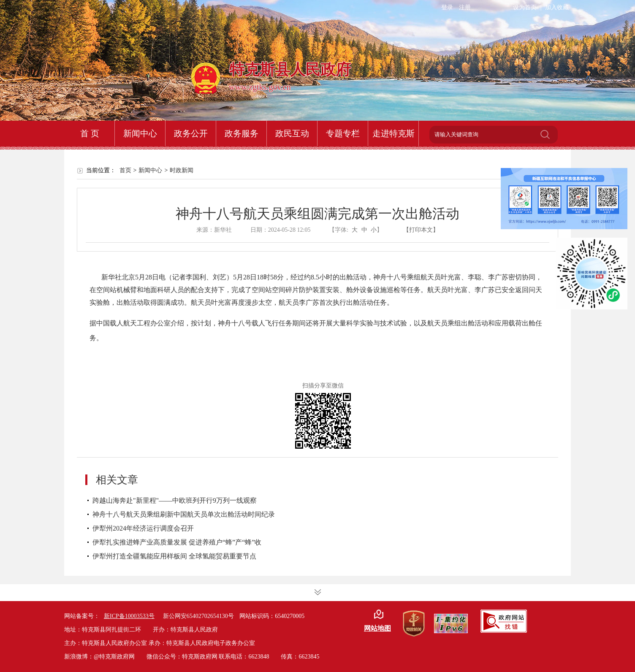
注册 (465, 7)
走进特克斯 (393, 133)
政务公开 (191, 133)
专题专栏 (343, 133)
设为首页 (525, 7)
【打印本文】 (421, 230)
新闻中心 (140, 133)
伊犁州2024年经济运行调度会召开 (143, 528)
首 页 (90, 133)
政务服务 (242, 133)
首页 (125, 170)
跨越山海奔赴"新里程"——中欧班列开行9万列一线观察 (175, 500)
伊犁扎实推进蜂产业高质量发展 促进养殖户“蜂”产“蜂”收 (177, 542)
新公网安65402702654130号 (198, 616)
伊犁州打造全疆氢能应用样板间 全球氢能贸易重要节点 (174, 556)
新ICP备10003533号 (129, 616)
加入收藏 (557, 7)
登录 (447, 7)
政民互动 (292, 133)
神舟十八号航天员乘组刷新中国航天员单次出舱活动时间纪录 (184, 514)
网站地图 (377, 628)
